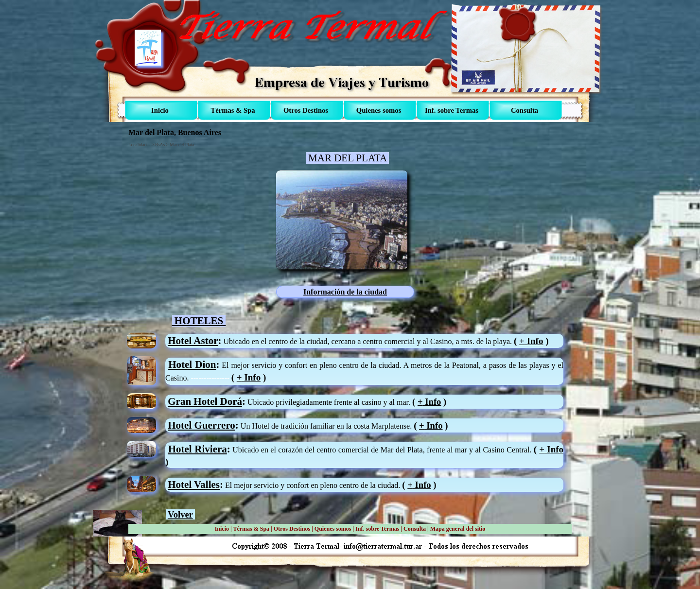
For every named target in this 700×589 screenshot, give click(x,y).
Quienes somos (333, 529)
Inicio (222, 529)
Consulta (415, 529)
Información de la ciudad (345, 292)
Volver (180, 514)
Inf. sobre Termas (377, 529)
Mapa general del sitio (458, 529)
